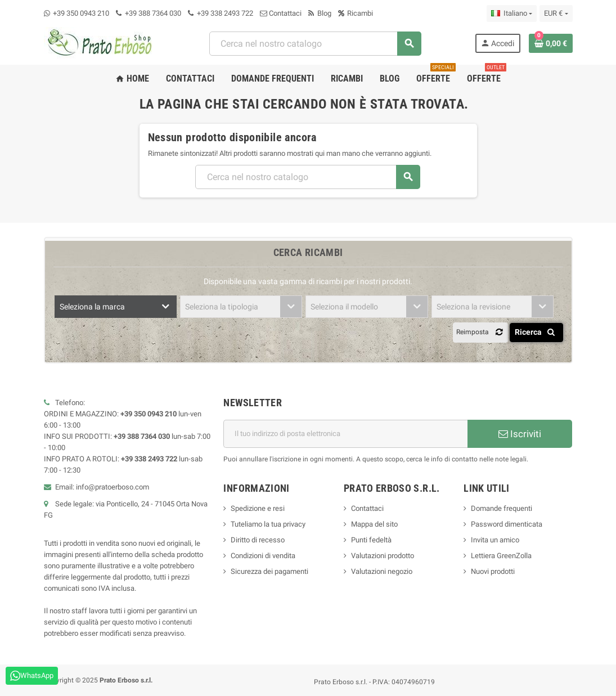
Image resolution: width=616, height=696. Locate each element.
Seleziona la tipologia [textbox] (222, 307)
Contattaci (281, 13)
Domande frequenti (502, 508)
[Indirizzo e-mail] (345, 434)
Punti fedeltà (371, 540)
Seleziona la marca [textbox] (92, 307)
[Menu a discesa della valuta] (556, 14)
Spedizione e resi (258, 508)
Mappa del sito (374, 524)
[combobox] (315, 44)
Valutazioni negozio (382, 571)
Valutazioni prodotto (383, 556)
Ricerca (537, 332)
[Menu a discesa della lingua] (512, 14)
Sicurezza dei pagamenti (269, 571)
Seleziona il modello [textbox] (344, 307)
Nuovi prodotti (493, 571)
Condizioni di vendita (263, 556)
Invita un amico (495, 540)
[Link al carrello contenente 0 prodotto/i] (551, 43)
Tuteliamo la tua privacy (268, 524)
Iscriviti (520, 434)
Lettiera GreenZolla (501, 556)
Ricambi (356, 13)
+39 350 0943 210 (81, 13)
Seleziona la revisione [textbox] (473, 307)
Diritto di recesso (258, 540)
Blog (320, 13)
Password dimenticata (507, 524)
